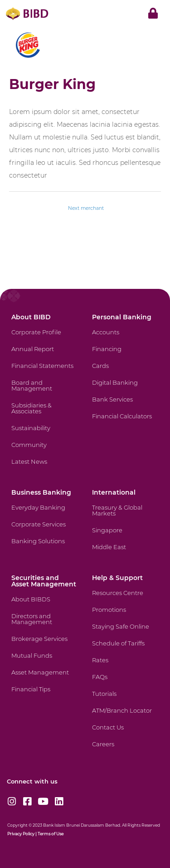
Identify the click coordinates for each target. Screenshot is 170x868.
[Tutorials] (124, 699)
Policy (28, 834)
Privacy (15, 834)
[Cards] (124, 371)
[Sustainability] (44, 434)
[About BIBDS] (44, 605)
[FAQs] (124, 682)
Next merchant (86, 208)
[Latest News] (44, 467)
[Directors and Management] (44, 625)
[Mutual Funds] (44, 661)
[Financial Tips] (44, 695)
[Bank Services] (124, 405)
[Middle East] (124, 553)
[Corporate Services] (44, 530)
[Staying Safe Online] (124, 632)
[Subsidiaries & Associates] (44, 414)
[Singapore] (124, 536)
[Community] (44, 450)
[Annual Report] (44, 355)
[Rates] (124, 666)
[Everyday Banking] (44, 513)
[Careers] (124, 750)
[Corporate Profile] (44, 338)
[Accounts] (124, 338)
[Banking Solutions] (44, 547)
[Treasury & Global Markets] (124, 516)
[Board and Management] (44, 391)
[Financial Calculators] (124, 422)
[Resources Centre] (124, 598)
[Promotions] (124, 615)
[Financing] (124, 355)
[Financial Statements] (44, 371)
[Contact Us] (124, 733)
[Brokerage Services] (44, 644)
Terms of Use (51, 834)
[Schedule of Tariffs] (124, 649)
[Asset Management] (44, 678)
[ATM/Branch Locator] (124, 716)
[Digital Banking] (124, 388)
